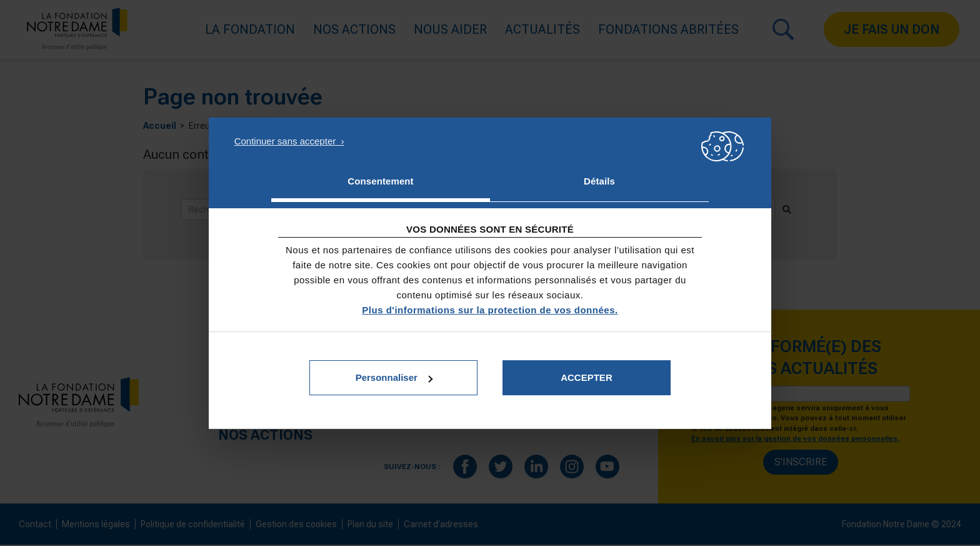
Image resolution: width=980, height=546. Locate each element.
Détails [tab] (599, 181)
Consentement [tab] (380, 181)
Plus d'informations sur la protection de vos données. (490, 310)
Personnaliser (394, 377)
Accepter (587, 377)
